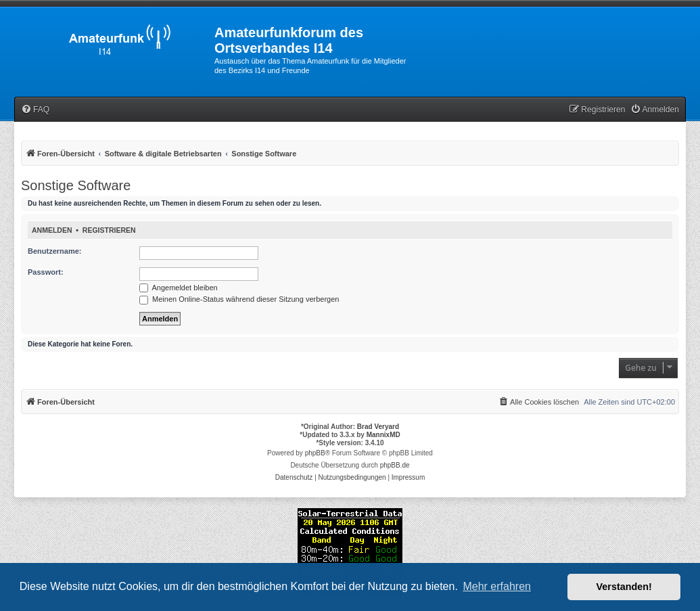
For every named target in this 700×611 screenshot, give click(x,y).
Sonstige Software (76, 185)
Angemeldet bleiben (179, 288)
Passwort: (46, 272)
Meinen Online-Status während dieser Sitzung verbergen (239, 299)
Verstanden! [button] (624, 587)
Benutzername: (54, 251)
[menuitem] (35, 110)
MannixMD (383, 435)
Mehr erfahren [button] (497, 586)
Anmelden (52, 230)
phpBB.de (395, 465)
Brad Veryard (378, 427)
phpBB (315, 453)
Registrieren (109, 230)
